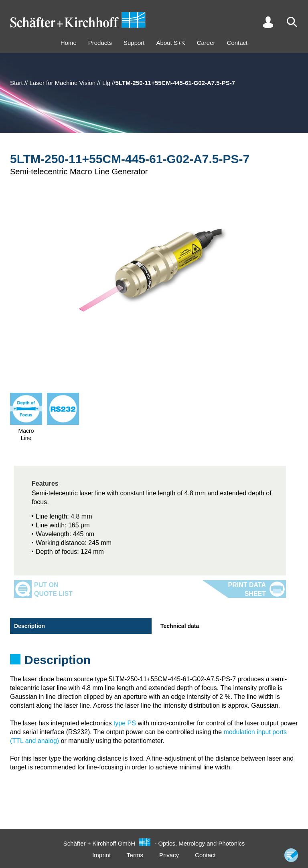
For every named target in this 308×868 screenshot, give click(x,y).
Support (134, 43)
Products (100, 43)
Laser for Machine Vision (62, 83)
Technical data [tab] (180, 626)
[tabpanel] (154, 662)
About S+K (171, 43)
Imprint (101, 855)
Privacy (169, 855)
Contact (237, 43)
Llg (106, 83)
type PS (125, 723)
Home (69, 43)
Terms (135, 855)
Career (206, 43)
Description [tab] (29, 626)
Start (16, 83)
